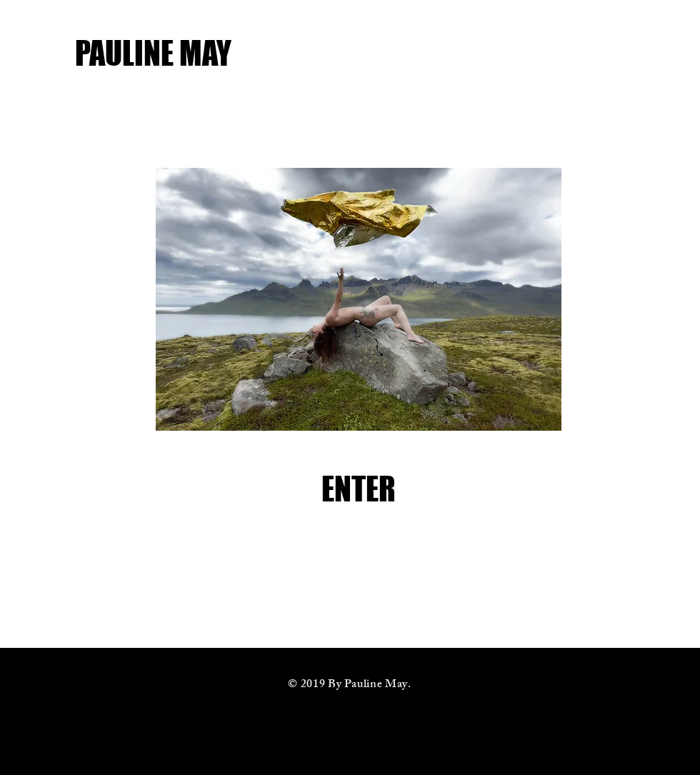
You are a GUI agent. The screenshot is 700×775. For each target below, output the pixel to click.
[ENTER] (359, 489)
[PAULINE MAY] (234, 53)
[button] (359, 299)
